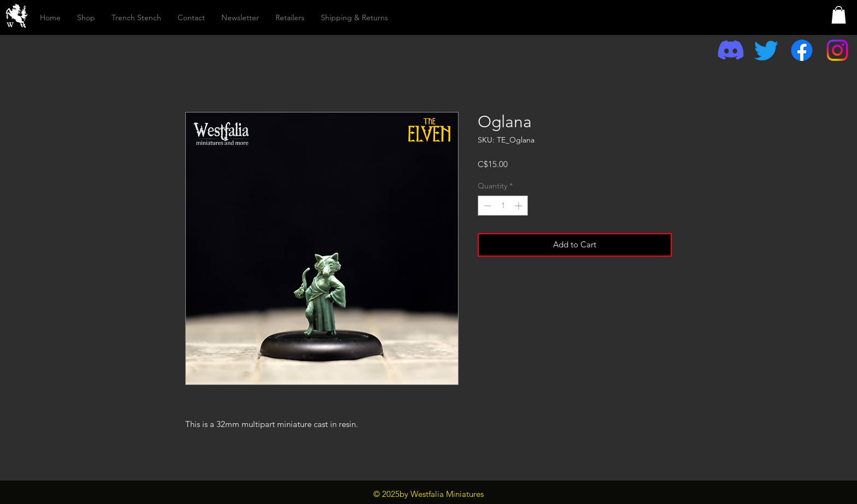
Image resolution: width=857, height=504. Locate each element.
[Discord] (731, 50)
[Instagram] (837, 50)
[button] (839, 15)
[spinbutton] (503, 206)
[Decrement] (486, 206)
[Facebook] (802, 50)
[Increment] (520, 206)
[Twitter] (766, 50)
